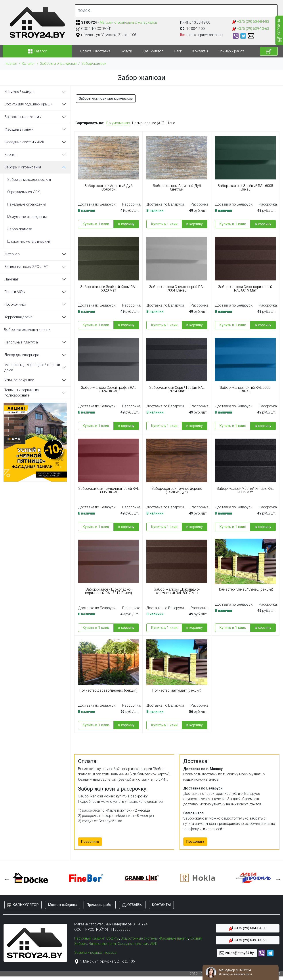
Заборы (81, 944)
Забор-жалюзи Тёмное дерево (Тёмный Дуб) (177, 490)
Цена (171, 123)
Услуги (127, 51)
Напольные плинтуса (21, 342)
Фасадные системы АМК (24, 142)
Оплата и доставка (95, 51)
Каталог (29, 64)
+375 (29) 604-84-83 (251, 22)
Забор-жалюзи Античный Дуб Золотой (109, 188)
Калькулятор (153, 51)
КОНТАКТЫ (161, 905)
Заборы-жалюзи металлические (106, 98)
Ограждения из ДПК (24, 192)
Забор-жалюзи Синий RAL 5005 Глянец (245, 389)
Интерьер (12, 254)
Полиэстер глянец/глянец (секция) (245, 589)
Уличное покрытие (19, 380)
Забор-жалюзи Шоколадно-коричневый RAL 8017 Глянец (109, 591)
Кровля (10, 155)
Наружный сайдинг (20, 92)
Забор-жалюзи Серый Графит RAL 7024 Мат (177, 389)
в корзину (126, 224)
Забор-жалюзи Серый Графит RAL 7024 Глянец (109, 389)
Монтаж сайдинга (63, 905)
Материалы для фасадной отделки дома (32, 367)
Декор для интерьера (22, 355)
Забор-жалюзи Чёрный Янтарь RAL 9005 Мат (245, 490)
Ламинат (11, 279)
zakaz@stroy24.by (237, 953)
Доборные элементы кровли (27, 330)
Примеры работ (231, 51)
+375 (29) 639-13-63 (251, 29)
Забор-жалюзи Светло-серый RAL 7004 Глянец (177, 289)
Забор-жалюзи (94, 64)
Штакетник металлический (29, 241)
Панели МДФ (15, 292)
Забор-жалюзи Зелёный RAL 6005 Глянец (245, 188)
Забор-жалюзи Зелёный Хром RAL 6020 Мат (108, 289)
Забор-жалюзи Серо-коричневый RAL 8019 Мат (245, 289)
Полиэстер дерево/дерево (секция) (108, 690)
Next (277, 878)
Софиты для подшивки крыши (28, 104)
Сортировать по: (90, 123)
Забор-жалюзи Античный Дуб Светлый (177, 188)
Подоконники (15, 304)
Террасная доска (18, 317)
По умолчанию (118, 123)
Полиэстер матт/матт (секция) (177, 690)
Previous (6, 878)
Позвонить (90, 842)
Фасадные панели (19, 129)
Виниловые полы (102, 944)
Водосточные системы (23, 117)
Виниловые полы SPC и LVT (26, 267)
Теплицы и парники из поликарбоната (22, 393)
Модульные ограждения (27, 217)
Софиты (113, 938)
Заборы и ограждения (58, 64)
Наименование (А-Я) (148, 123)
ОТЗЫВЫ (132, 905)
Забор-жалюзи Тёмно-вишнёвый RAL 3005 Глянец (109, 490)
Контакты (200, 51)
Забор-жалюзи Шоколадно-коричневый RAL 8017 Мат (177, 591)
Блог (178, 51)
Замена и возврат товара (95, 952)
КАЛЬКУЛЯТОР (23, 905)
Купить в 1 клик (96, 224)
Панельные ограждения (27, 204)
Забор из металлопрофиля (29, 180)
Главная (11, 64)
